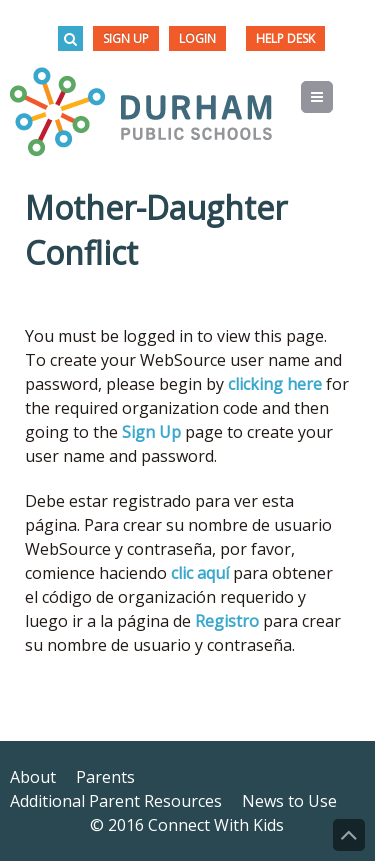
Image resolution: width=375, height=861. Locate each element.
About (33, 777)
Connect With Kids (216, 825)
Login (197, 38)
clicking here (275, 384)
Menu (332, 97)
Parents (105, 777)
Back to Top (349, 835)
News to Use (289, 801)
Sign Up (126, 38)
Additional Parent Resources (116, 801)
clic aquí (200, 573)
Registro (227, 621)
